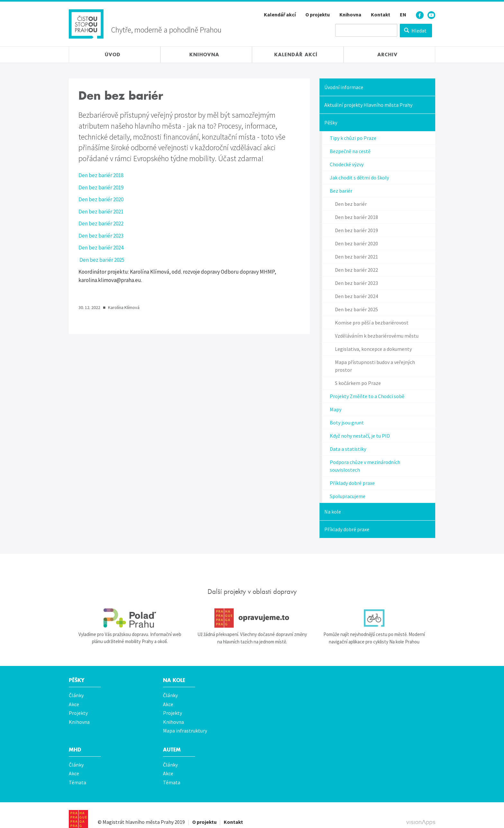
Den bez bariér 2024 (101, 248)
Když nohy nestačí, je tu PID (360, 436)
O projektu (318, 14)
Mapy (336, 409)
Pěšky (331, 123)
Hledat (415, 31)
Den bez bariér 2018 (101, 175)
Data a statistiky (348, 449)
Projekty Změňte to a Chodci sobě (367, 396)
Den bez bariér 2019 (101, 187)
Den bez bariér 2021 (101, 212)
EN (403, 14)
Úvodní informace (344, 87)
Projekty (78, 710)
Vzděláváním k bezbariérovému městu (377, 336)
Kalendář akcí (280, 14)
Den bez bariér (351, 204)
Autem (172, 744)
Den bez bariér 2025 (101, 260)
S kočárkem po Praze (358, 383)
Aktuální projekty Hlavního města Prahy (368, 105)
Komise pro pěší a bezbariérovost (372, 323)
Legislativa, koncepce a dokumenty (373, 349)
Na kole (333, 512)
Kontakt (381, 14)
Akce (74, 703)
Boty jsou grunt (347, 423)
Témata (77, 774)
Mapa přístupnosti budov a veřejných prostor (375, 366)
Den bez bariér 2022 (101, 223)
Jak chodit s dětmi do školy (359, 177)
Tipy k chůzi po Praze (353, 138)
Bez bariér (341, 191)
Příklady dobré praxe (352, 483)
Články (76, 695)
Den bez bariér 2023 (101, 236)
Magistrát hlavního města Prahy (138, 813)
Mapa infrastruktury (185, 726)
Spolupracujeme (348, 496)
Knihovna (350, 14)
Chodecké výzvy (347, 164)
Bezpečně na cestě (350, 151)
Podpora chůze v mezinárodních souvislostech (365, 466)
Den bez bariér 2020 (101, 199)
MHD (75, 744)
